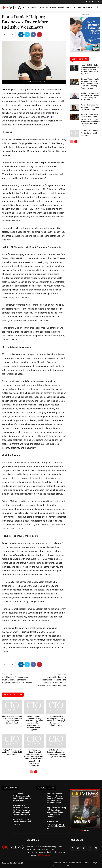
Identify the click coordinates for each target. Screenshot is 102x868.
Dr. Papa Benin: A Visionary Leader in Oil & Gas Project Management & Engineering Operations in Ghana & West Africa (22, 810)
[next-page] (36, 772)
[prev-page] (31, 772)
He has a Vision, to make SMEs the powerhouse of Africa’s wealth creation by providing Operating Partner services (90, 84)
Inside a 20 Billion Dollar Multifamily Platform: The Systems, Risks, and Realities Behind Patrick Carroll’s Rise (90, 70)
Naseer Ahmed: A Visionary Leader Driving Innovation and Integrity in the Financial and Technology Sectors (56, 721)
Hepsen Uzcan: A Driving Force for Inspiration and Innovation (22, 822)
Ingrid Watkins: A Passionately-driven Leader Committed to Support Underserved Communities (17, 680)
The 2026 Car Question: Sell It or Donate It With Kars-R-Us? (89, 133)
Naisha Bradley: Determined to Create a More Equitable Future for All (56, 825)
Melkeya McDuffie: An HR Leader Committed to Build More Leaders (12, 752)
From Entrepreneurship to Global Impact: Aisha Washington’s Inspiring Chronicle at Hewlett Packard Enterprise (56, 798)
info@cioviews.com (44, 855)
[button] (97, 8)
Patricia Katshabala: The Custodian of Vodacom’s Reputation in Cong (90, 107)
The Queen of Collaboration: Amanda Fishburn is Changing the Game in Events (22, 797)
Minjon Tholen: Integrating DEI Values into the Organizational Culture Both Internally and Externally (56, 812)
